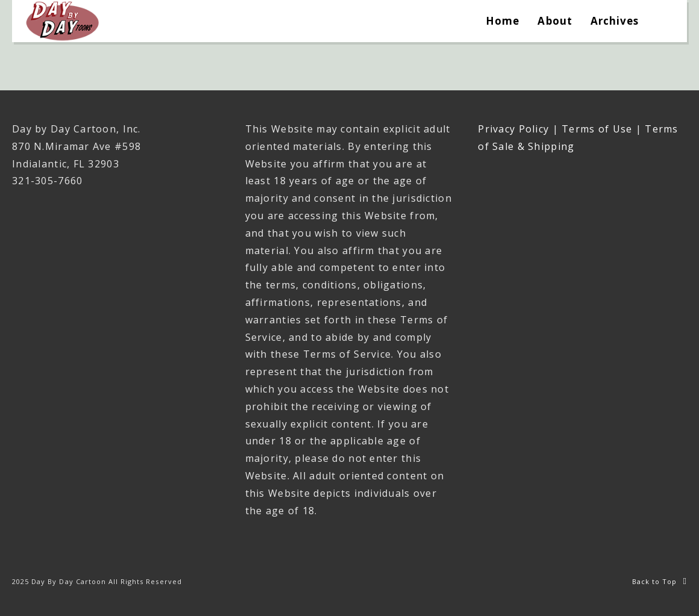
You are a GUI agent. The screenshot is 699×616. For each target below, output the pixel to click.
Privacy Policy (513, 129)
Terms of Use (597, 129)
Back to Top (660, 581)
